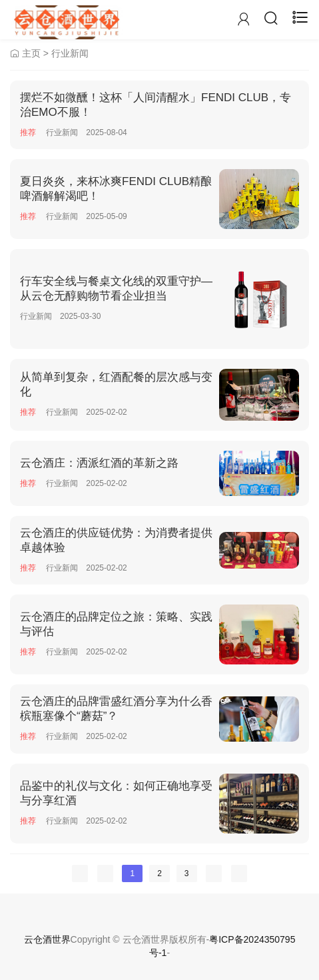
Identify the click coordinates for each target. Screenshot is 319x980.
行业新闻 (70, 53)
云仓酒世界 (47, 939)
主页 (31, 53)
